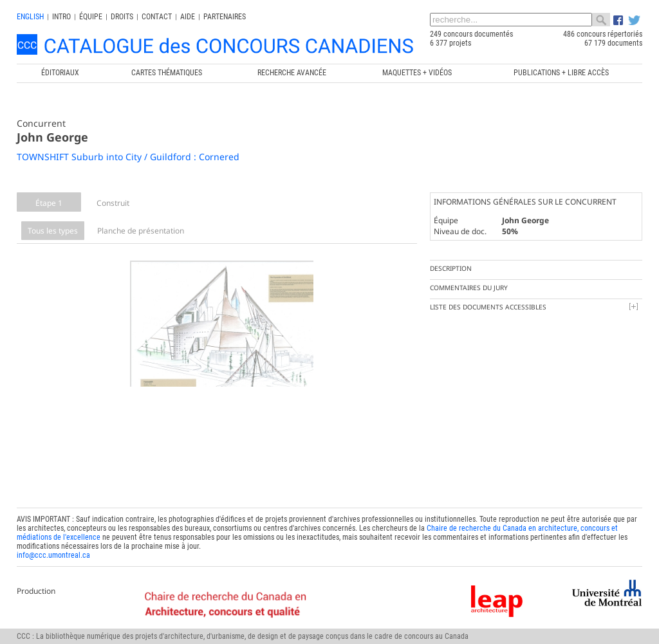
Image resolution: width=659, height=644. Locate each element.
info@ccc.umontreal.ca (53, 547)
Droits (122, 17)
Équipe (91, 17)
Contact (157, 17)
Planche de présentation (141, 231)
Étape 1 (49, 203)
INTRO (61, 17)
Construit (113, 203)
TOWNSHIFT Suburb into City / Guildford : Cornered (128, 157)
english (30, 17)
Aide (188, 17)
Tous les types (53, 231)
